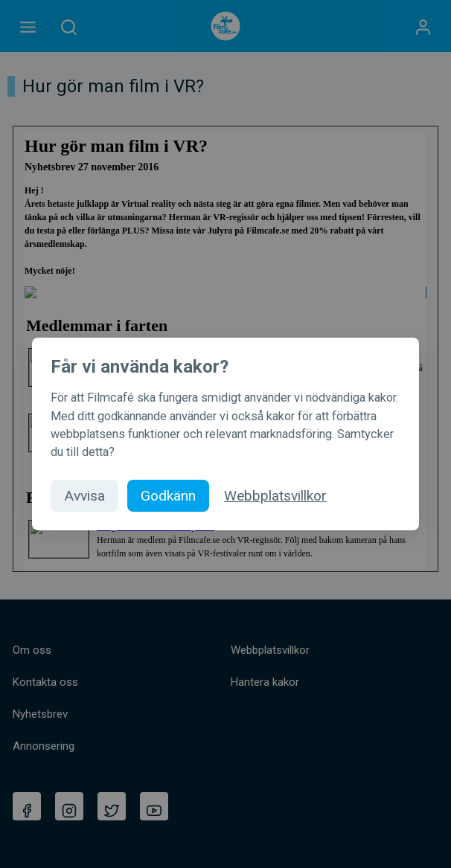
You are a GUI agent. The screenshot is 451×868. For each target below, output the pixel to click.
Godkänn (168, 496)
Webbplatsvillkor (275, 496)
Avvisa (84, 496)
